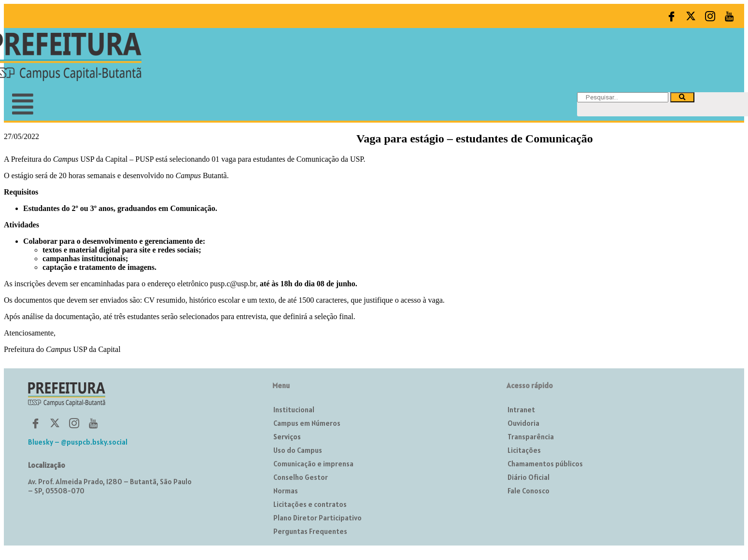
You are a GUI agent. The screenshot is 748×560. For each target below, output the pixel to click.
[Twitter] (691, 16)
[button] (186, 104)
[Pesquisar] (682, 97)
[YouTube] (729, 16)
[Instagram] (710, 16)
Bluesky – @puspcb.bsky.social (78, 442)
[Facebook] (671, 16)
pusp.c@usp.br (233, 284)
